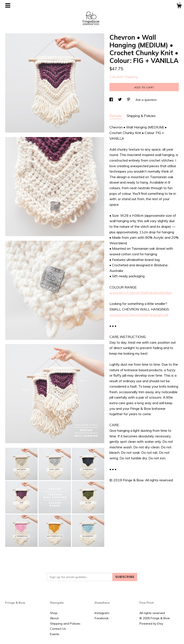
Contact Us (58, 629)
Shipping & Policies (141, 116)
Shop (54, 613)
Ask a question (146, 100)
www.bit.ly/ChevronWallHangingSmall (139, 315)
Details (116, 116)
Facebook (102, 618)
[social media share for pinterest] (129, 100)
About (54, 618)
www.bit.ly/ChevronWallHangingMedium (141, 293)
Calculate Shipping (124, 77)
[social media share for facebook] (112, 100)
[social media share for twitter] (120, 100)
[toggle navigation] (8, 5)
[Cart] (179, 6)
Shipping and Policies (65, 624)
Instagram (102, 613)
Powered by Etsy (151, 624)
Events (55, 634)
